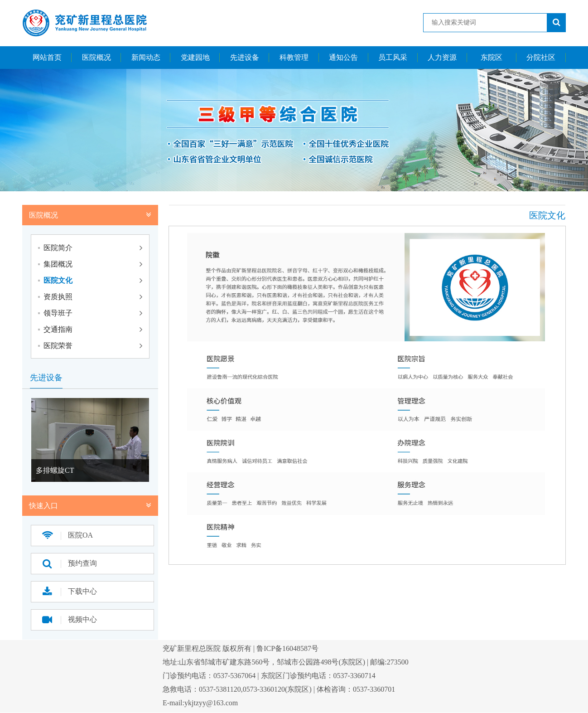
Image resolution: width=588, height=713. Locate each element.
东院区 (492, 57)
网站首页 (47, 57)
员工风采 (393, 57)
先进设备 (245, 57)
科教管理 (294, 57)
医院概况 (96, 57)
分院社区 (541, 57)
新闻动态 (146, 57)
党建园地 (195, 57)
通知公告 (343, 57)
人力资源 (442, 57)
